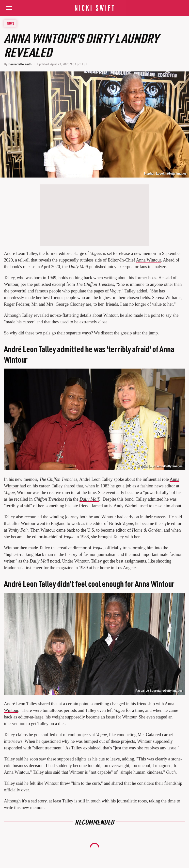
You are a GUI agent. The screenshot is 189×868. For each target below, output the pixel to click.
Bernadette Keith (20, 64)
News (10, 23)
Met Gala (146, 735)
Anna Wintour (149, 260)
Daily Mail (78, 267)
